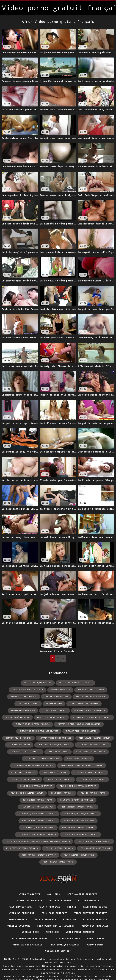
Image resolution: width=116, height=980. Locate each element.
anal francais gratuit (27, 696)
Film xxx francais (53, 903)
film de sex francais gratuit (53, 778)
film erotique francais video (95, 811)
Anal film (53, 871)
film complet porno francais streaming (28, 764)
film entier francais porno (20, 791)
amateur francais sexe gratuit (56, 683)
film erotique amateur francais (37, 798)
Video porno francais (45, 917)
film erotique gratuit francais (80, 818)
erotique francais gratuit (37, 717)
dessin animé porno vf (92, 710)
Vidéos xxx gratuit (91, 930)
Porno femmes (60, 930)
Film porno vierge (97, 884)
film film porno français (59, 832)
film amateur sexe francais (95, 744)
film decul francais (62, 784)
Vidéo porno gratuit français (42, 969)
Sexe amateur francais (84, 871)
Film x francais (49, 884)
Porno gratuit (64, 897)
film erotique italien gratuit (92, 825)
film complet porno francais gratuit (73, 757)
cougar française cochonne (54, 703)
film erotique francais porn (20, 811)
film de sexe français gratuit (28, 784)
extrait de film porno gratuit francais (78, 723)
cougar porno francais (24, 710)
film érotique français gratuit (38, 805)
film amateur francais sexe (60, 744)
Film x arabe (55, 923)
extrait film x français (98, 730)
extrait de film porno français (34, 723)
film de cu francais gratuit (25, 771)
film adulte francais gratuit (63, 737)
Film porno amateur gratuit (88, 917)
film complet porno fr (35, 757)
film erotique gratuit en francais (38, 818)
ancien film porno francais (60, 696)
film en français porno (92, 784)
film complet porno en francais (89, 750)
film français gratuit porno (96, 838)
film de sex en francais (18, 778)
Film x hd (25, 903)
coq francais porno (91, 696)
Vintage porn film (25, 923)
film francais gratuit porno (60, 838)
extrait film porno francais (64, 730)
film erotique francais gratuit (78, 805)
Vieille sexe (100, 910)
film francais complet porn (94, 832)
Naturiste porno (60, 877)
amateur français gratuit (20, 683)
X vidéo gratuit (91, 877)
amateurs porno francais (87, 690)
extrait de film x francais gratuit (23, 730)
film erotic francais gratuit (95, 791)
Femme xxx (15, 917)
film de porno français (94, 771)
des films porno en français (58, 710)
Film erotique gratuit (28, 930)
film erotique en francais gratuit (78, 798)
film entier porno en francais (57, 791)
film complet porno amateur (52, 750)
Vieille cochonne (85, 903)
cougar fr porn (26, 703)
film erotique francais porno (57, 811)
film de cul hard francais (61, 771)
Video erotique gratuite (29, 897)
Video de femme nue (41, 890)
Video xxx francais (28, 877)
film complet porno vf (67, 764)
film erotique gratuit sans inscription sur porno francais (39, 825)
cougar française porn (87, 703)
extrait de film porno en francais (75, 717)
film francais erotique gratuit (21, 838)
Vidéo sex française (69, 910)
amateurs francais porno (55, 690)
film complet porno (20, 750)
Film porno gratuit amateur (27, 910)
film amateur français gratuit (22, 744)
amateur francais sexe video (94, 683)
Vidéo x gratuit (28, 871)
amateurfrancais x (26, 690)
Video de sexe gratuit (88, 923)
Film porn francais (76, 890)
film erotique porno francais (23, 832)
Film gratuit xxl (18, 884)
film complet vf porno (97, 764)
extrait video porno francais (25, 737)
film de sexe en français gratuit (93, 778)
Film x (72, 884)
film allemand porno (96, 737)
